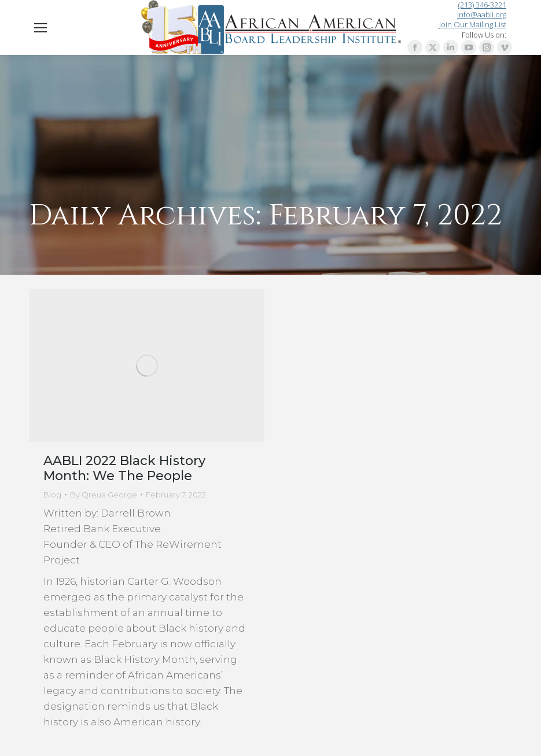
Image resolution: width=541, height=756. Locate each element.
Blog (52, 495)
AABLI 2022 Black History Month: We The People (124, 468)
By (104, 495)
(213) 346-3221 (482, 5)
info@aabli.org (482, 15)
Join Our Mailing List (473, 24)
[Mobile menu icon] (41, 28)
